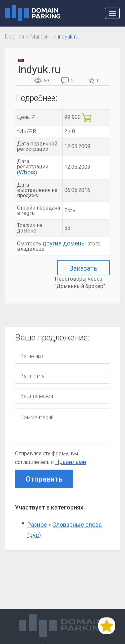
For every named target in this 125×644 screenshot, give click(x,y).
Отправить (44, 479)
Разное (37, 525)
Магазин (41, 37)
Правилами (71, 462)
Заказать (83, 268)
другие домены (64, 243)
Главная (14, 37)
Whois (27, 172)
